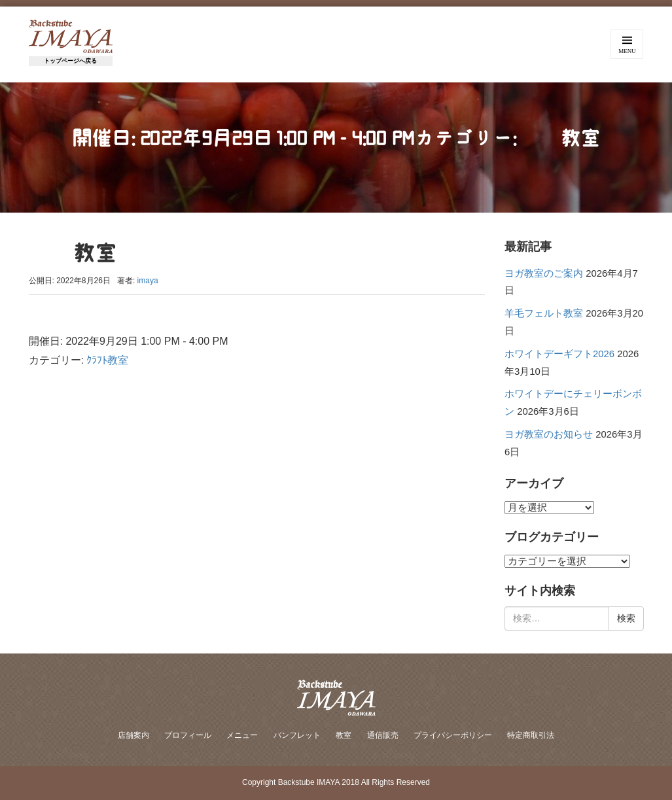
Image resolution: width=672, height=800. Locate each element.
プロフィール (188, 735)
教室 (344, 735)
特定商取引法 (531, 735)
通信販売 (383, 735)
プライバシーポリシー (453, 735)
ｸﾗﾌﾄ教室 (107, 360)
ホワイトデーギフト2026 (559, 354)
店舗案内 (133, 735)
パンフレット (297, 735)
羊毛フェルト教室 (544, 313)
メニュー (242, 735)
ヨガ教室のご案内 (544, 273)
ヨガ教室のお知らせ (549, 434)
